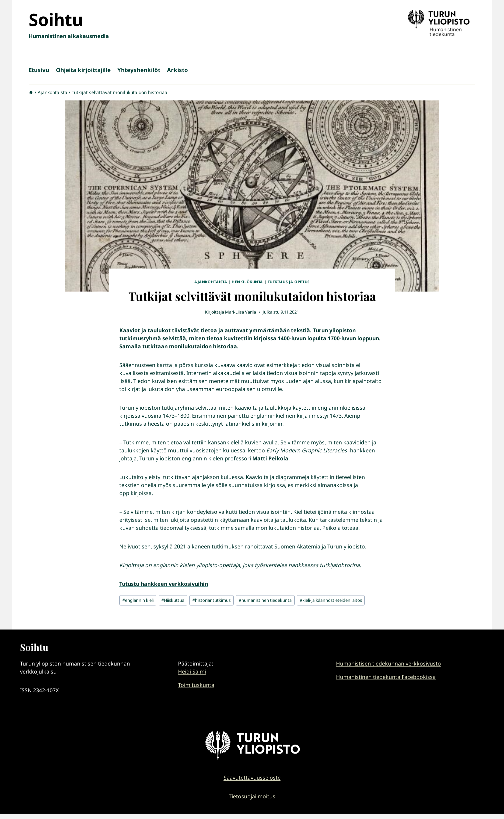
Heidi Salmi (192, 672)
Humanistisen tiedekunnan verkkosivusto (388, 664)
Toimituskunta (196, 685)
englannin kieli (138, 600)
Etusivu (39, 70)
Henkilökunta (247, 282)
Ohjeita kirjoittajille (83, 70)
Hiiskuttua (173, 600)
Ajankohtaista (211, 282)
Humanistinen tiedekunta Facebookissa (386, 677)
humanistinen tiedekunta (265, 600)
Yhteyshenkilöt (139, 70)
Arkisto (177, 70)
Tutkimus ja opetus (289, 282)
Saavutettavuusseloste (252, 778)
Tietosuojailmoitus (252, 796)
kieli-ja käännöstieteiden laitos (331, 600)
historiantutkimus (211, 600)
